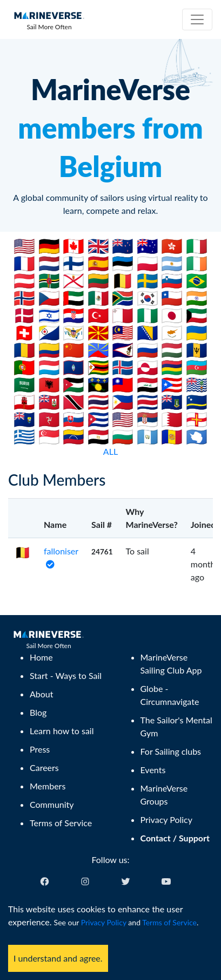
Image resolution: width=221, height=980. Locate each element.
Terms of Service (169, 922)
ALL (110, 451)
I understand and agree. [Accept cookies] (58, 958)
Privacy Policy (104, 922)
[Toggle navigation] (197, 19)
